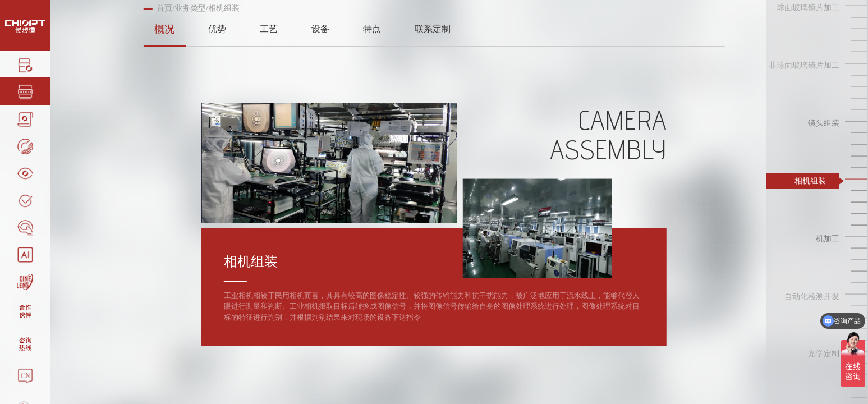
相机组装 (810, 180)
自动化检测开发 (812, 296)
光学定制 (824, 354)
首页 (164, 8)
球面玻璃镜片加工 (808, 8)
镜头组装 (824, 123)
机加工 (828, 238)
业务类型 (190, 8)
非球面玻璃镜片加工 (804, 65)
